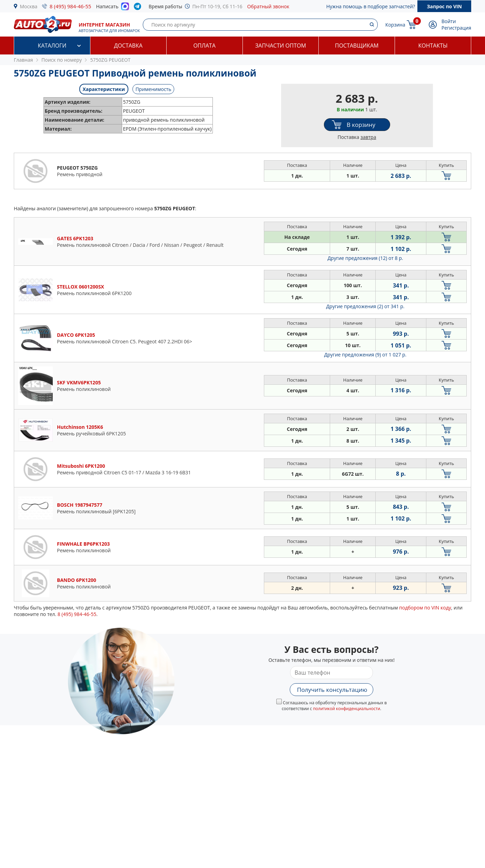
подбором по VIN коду (425, 608)
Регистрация (456, 28)
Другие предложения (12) (365, 258)
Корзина (395, 25)
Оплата (204, 46)
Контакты (433, 46)
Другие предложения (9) (365, 355)
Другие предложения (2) (365, 306)
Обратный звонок (268, 6)
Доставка (128, 46)
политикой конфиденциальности (347, 709)
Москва (29, 6)
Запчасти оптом (281, 46)
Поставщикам (357, 46)
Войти (449, 21)
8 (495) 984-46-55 (71, 6)
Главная (23, 60)
